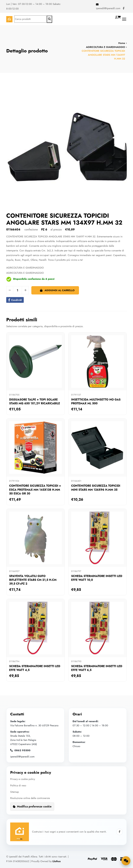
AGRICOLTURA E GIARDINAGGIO (105, 47)
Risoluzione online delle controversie (30, 798)
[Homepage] (9, 19)
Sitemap (15, 792)
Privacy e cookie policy (23, 779)
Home (122, 43)
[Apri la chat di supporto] (126, 860)
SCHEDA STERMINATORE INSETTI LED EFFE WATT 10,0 (97, 578)
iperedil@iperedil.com (108, 8)
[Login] (117, 17)
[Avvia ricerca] (49, 19)
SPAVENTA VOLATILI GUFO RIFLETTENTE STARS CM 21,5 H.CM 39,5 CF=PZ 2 (33, 580)
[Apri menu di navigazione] (124, 19)
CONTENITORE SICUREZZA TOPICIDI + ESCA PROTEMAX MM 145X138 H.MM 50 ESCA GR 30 (35, 490)
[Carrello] (119, 17)
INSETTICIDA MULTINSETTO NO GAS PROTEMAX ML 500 (96, 401)
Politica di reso (18, 785)
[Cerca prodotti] (30, 19)
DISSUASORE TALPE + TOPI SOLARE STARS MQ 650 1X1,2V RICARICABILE (35, 401)
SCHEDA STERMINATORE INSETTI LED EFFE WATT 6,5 (97, 668)
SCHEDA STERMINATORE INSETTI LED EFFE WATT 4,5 (35, 668)
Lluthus (57, 861)
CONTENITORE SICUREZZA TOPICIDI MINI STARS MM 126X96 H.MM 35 (96, 488)
